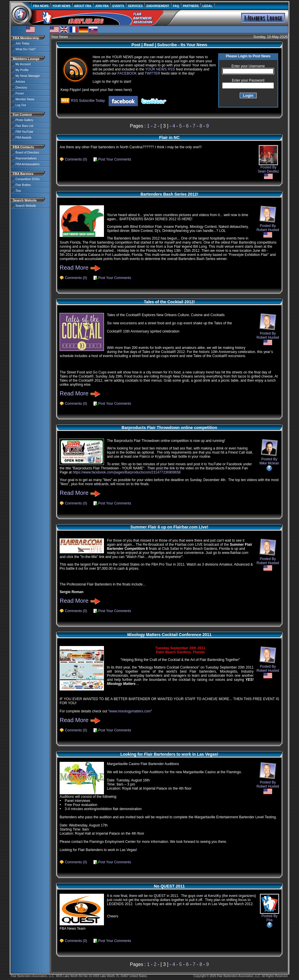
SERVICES (135, 6)
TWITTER (152, 73)
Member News (25, 99)
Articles (20, 82)
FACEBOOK (127, 73)
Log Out (21, 105)
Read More (80, 268)
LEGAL (207, 6)
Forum (20, 93)
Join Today (22, 43)
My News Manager (28, 76)
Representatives (26, 158)
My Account (23, 64)
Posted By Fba (270, 911)
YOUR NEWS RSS (160, 69)
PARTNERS (191, 6)
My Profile (22, 70)
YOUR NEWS (61, 6)
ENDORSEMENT (158, 6)
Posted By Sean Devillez (268, 162)
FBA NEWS (41, 6)
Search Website (26, 206)
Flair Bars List (24, 126)
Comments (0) (76, 159)
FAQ (176, 6)
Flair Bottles (23, 185)
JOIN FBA (102, 6)
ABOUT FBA (83, 6)
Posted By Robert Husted (268, 229)
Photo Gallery (24, 120)
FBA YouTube (24, 132)
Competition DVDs (27, 179)
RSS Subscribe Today (83, 101)
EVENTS (118, 6)
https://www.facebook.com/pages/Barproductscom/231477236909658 (127, 472)
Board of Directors (27, 153)
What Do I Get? (26, 49)
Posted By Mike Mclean (269, 462)
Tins (18, 191)
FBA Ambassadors (27, 164)
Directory (21, 88)
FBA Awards (23, 138)
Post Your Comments (115, 159)
